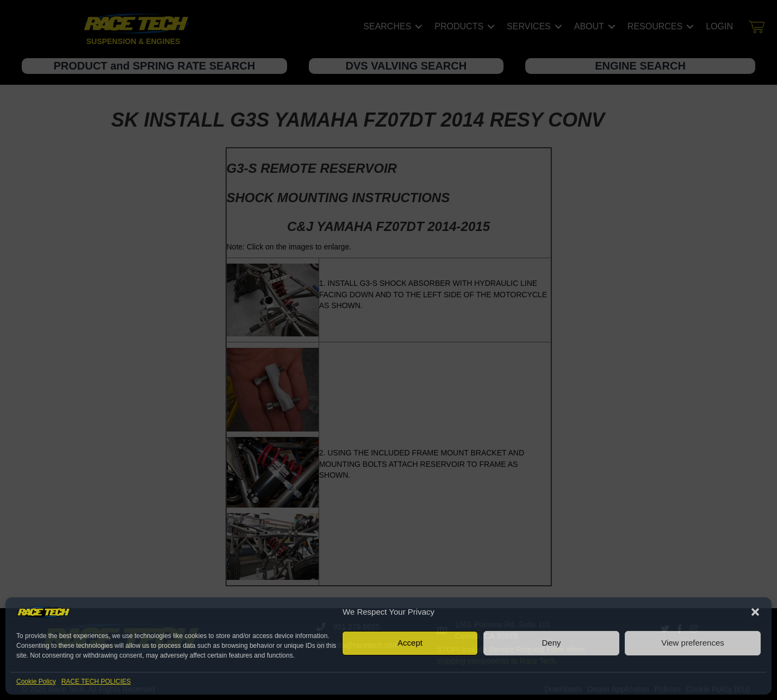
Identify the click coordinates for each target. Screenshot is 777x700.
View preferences (693, 643)
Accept (410, 643)
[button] (755, 612)
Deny (551, 643)
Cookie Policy (36, 682)
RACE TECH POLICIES (96, 682)
